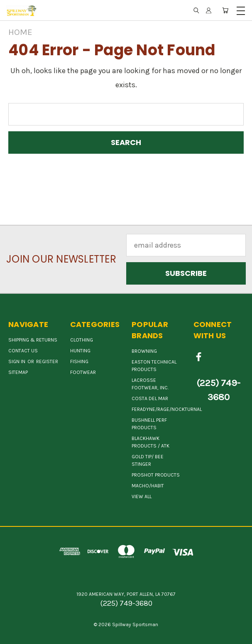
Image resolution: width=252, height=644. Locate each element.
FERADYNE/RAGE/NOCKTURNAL (167, 409)
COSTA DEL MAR (150, 398)
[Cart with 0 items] (225, 10)
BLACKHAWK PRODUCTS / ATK (150, 442)
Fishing (79, 361)
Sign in (17, 361)
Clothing (82, 340)
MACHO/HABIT (148, 486)
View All (142, 497)
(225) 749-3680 (218, 390)
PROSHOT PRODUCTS (156, 475)
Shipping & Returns (33, 340)
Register (47, 361)
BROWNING (144, 351)
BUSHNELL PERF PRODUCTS (149, 424)
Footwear (83, 372)
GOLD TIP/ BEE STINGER (148, 460)
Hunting (80, 351)
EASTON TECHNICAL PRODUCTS (154, 366)
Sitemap (18, 372)
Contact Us (23, 351)
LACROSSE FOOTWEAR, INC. (150, 384)
